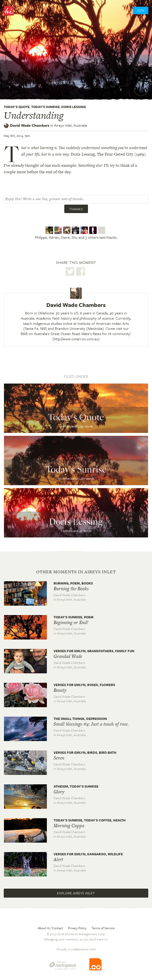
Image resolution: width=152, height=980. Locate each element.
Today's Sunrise (45, 107)
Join (141, 10)
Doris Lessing (74, 107)
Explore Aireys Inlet (76, 893)
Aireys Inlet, (71, 125)
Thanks (76, 209)
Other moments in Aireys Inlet (76, 572)
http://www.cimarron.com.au (76, 339)
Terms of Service (103, 928)
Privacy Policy (77, 928)
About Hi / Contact (50, 928)
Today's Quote (17, 107)
